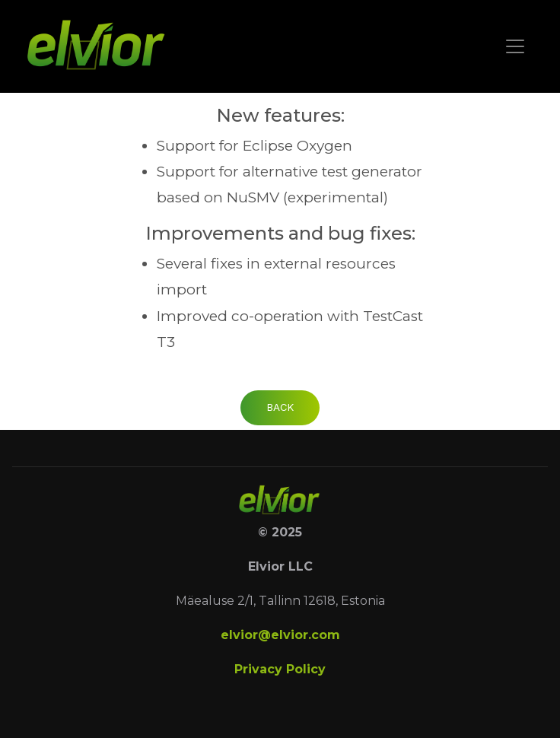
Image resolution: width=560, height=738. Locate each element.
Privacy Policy (280, 669)
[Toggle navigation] (515, 46)
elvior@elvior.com (280, 635)
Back (280, 407)
